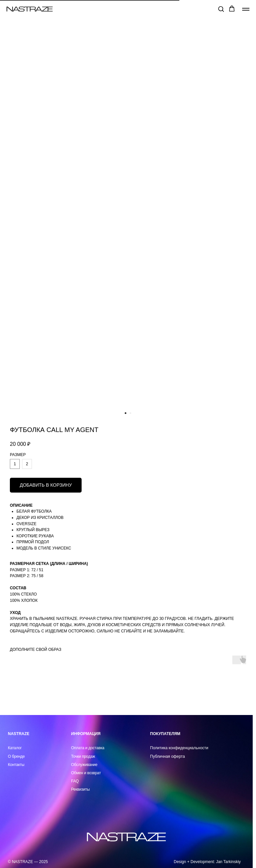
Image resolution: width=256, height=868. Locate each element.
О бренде (16, 756)
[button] (221, 9)
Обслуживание (84, 765)
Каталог (15, 748)
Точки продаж (83, 756)
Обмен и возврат (86, 773)
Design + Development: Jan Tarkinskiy (207, 862)
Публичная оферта (167, 756)
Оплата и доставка (88, 748)
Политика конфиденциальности (179, 748)
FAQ (75, 781)
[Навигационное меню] (246, 9)
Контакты (16, 765)
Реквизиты (80, 789)
